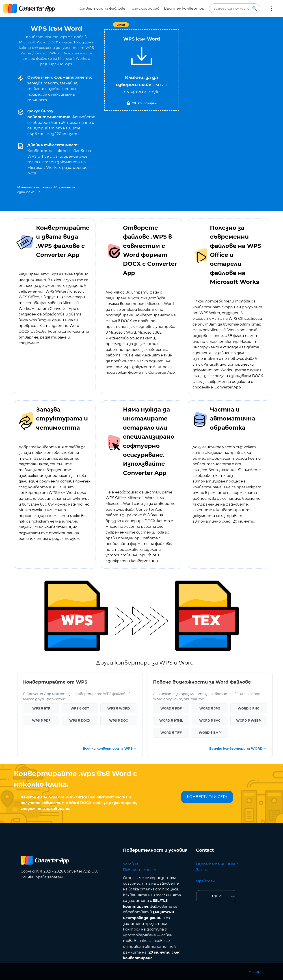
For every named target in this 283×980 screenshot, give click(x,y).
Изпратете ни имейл (217, 864)
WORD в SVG (210, 721)
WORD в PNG (248, 708)
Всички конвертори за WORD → (238, 748)
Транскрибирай (145, 8)
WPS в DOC (119, 721)
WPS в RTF (41, 708)
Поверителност (140, 870)
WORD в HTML (171, 721)
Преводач (205, 881)
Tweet (167, 27)
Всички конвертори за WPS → (110, 748)
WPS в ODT (80, 708)
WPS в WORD (119, 708)
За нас (202, 870)
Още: (272, 9)
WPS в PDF (41, 721)
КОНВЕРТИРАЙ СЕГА (207, 797)
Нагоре (256, 972)
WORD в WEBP (248, 721)
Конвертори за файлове (102, 8)
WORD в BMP (210, 733)
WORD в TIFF (171, 733)
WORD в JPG (210, 708)
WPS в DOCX (80, 721)
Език (216, 896)
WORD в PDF (171, 708)
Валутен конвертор (184, 8)
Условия (131, 864)
